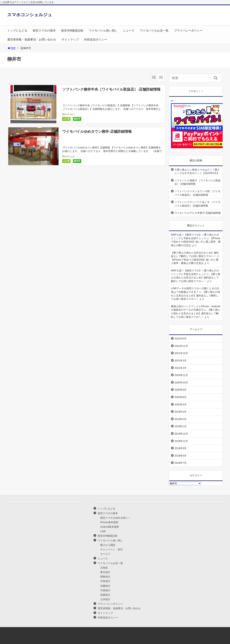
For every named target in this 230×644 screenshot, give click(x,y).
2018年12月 (181, 434)
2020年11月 (181, 375)
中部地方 (105, 581)
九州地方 (105, 599)
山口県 (66, 119)
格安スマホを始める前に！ (115, 518)
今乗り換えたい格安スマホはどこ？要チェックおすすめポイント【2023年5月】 (197, 171)
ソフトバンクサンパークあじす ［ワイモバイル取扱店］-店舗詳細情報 (197, 204)
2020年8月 (180, 397)
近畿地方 (105, 586)
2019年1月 (180, 426)
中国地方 (105, 590)
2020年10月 (181, 383)
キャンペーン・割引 (112, 549)
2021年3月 (180, 361)
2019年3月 (180, 412)
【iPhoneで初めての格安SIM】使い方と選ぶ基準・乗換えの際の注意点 (196, 242)
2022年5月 (180, 339)
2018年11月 (181, 441)
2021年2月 (180, 368)
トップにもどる (17, 31)
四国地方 (105, 595)
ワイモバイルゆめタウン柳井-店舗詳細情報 (97, 131)
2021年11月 (181, 346)
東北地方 (105, 572)
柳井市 (77, 119)
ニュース (129, 31)
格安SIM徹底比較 (72, 31)
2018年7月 (180, 463)
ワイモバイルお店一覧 (154, 31)
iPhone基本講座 (109, 522)
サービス (105, 554)
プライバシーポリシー (188, 31)
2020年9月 (180, 390)
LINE (103, 531)
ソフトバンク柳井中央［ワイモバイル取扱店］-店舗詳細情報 (111, 89)
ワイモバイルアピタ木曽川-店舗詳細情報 (198, 213)
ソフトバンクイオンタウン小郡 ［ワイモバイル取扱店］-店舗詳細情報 (197, 193)
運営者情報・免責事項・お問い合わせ (32, 40)
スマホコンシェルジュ (30, 15)
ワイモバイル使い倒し (103, 31)
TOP (11, 48)
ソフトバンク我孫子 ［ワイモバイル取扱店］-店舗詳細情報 (197, 182)
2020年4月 (180, 404)
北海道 (104, 568)
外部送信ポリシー (96, 40)
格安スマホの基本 (44, 31)
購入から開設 (108, 545)
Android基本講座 (110, 527)
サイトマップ (70, 40)
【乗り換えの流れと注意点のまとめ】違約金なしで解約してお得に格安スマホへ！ (195, 278)
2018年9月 (180, 448)
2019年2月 (180, 419)
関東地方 (105, 577)
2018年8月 (180, 456)
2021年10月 (181, 353)
